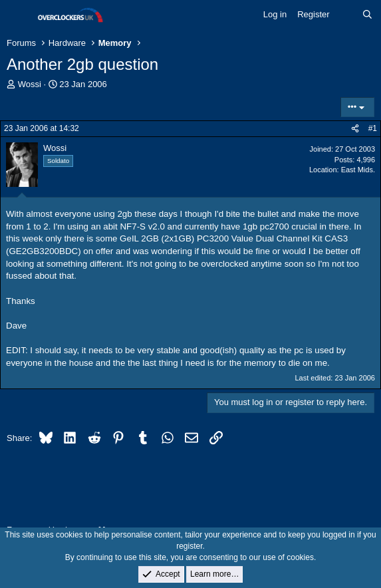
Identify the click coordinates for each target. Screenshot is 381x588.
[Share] (355, 129)
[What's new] (346, 15)
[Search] (367, 15)
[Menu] (18, 15)
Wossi (30, 84)
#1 (373, 128)
